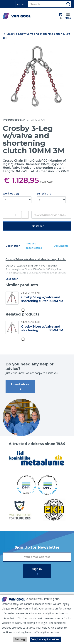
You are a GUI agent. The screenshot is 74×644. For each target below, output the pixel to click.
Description (13, 246)
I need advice (20, 384)
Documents (61, 246)
